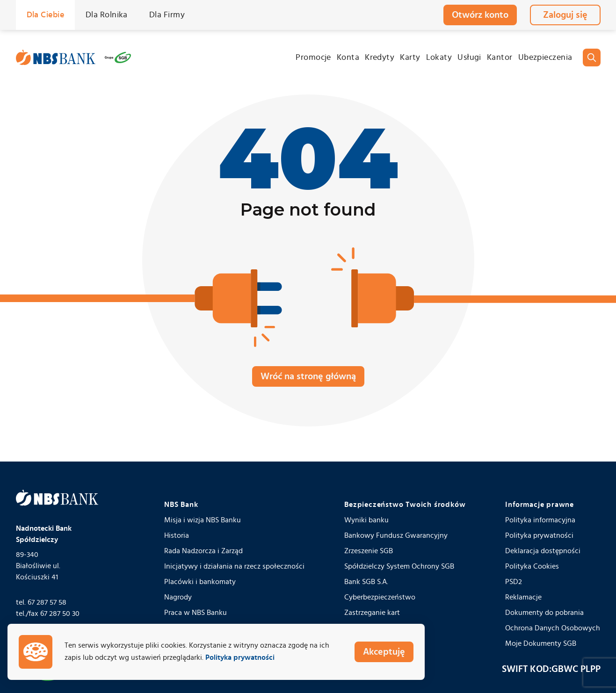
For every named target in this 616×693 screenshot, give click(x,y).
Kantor (500, 58)
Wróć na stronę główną (308, 376)
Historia (177, 535)
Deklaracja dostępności (543, 551)
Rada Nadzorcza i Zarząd (203, 551)
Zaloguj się (565, 15)
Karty (410, 58)
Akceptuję (384, 652)
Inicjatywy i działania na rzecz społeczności (234, 566)
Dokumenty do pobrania (544, 613)
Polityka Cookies (532, 566)
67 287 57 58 (47, 602)
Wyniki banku (366, 520)
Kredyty (380, 58)
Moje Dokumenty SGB (541, 643)
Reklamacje (523, 597)
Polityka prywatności (539, 535)
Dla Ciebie (46, 15)
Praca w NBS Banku (196, 613)
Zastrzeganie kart (372, 613)
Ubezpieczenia (545, 58)
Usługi (469, 58)
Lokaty (439, 58)
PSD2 (514, 582)
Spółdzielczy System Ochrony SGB (399, 566)
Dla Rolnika (107, 15)
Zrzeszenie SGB (369, 551)
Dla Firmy (167, 15)
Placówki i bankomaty (200, 582)
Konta (348, 58)
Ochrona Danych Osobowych (553, 628)
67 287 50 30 (60, 614)
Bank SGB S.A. (366, 582)
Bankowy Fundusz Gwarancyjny (396, 535)
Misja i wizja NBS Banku (203, 520)
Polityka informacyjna (540, 520)
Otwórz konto (480, 15)
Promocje (313, 58)
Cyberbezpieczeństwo (380, 597)
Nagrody (178, 597)
